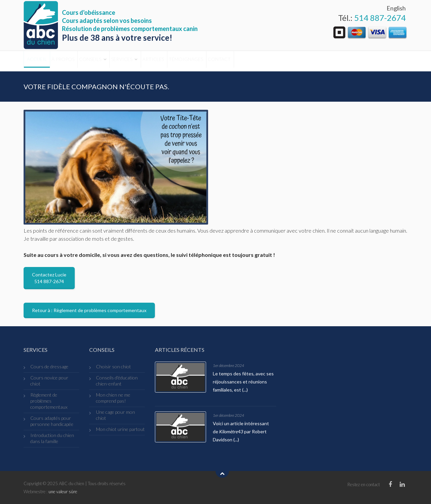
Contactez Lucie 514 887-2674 (49, 278)
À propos (78, 61)
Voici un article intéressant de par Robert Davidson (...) (241, 431)
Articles (199, 61)
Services (158, 61)
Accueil (42, 61)
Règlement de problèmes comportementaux (49, 401)
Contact (286, 61)
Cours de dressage (49, 366)
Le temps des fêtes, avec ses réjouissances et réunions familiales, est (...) (243, 382)
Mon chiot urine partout (120, 429)
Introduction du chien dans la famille (52, 438)
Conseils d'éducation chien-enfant (117, 381)
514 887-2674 (380, 18)
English (396, 8)
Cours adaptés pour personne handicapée (52, 421)
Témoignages (242, 61)
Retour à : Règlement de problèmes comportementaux (89, 310)
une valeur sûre (63, 492)
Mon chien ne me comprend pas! (113, 398)
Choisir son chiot (113, 366)
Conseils (116, 61)
